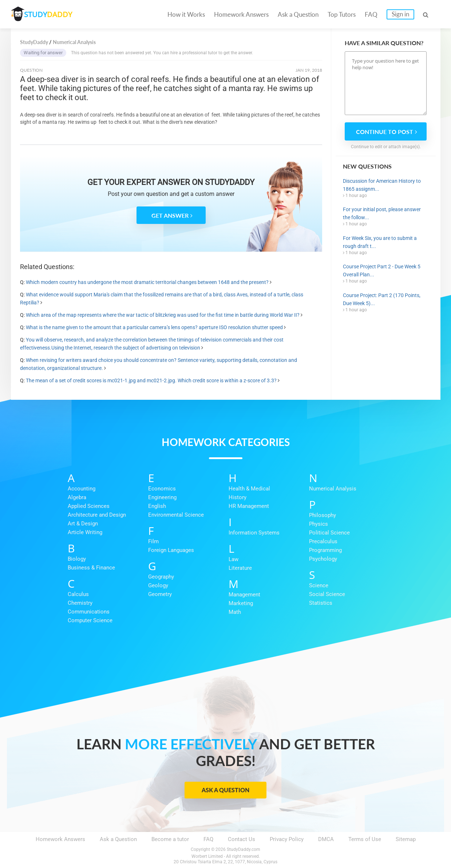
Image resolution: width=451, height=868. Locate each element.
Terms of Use (365, 839)
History (238, 497)
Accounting (82, 489)
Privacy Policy (287, 839)
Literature (240, 568)
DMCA (326, 839)
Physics (319, 524)
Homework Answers (241, 14)
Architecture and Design (97, 515)
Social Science (327, 594)
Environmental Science (176, 515)
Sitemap (406, 839)
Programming (325, 550)
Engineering (162, 497)
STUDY (50, 14)
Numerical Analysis (333, 489)
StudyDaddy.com (244, 849)
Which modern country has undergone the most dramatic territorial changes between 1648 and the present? (147, 282)
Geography (161, 577)
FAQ (371, 14)
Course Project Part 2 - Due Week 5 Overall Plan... (382, 271)
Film (153, 541)
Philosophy (323, 515)
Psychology (323, 559)
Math (235, 612)
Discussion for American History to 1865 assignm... (382, 185)
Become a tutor (170, 839)
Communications (89, 612)
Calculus (78, 594)
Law (234, 559)
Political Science (329, 533)
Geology (158, 585)
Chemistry (80, 603)
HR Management (249, 506)
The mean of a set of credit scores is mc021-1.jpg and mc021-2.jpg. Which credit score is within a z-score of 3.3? (151, 380)
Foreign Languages (171, 550)
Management (244, 595)
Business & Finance (91, 568)
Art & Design (83, 524)
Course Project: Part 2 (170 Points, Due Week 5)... (382, 299)
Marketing (241, 603)
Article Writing (85, 532)
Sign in (400, 14)
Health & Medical (249, 489)
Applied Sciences (89, 506)
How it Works (186, 14)
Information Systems (254, 533)
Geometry (160, 594)
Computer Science (90, 620)
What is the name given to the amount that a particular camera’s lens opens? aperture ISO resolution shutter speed (154, 327)
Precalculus (323, 541)
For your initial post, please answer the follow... (382, 213)
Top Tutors (342, 14)
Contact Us (242, 839)
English (157, 506)
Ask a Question (298, 14)
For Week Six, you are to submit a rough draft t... (380, 242)
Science (319, 585)
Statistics (321, 603)
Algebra (77, 497)
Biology (77, 559)
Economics (162, 489)
